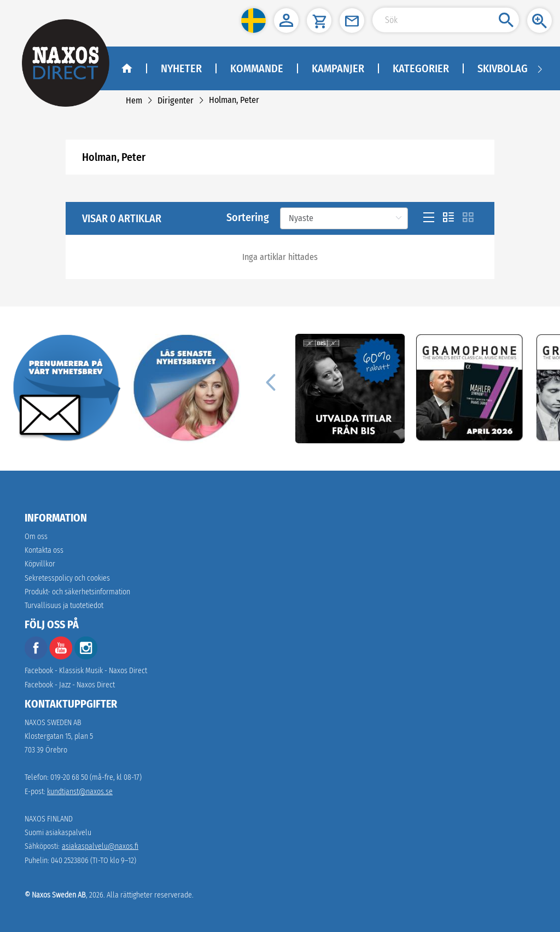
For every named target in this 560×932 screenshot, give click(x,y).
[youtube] (62, 657)
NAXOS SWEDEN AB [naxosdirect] (53, 723)
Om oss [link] (36, 537)
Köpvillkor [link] (40, 564)
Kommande (257, 68)
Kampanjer (338, 68)
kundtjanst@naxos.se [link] (80, 792)
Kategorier (421, 68)
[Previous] (270, 382)
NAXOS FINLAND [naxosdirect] (49, 819)
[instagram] (86, 657)
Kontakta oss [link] (44, 550)
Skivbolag (503, 68)
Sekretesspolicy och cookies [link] (67, 578)
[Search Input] (446, 20)
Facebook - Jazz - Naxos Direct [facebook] (70, 685)
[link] (134, 100)
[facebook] (36, 657)
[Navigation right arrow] (540, 68)
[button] (253, 21)
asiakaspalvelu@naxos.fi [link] (100, 846)
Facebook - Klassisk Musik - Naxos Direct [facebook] (86, 671)
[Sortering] (344, 218)
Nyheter (181, 68)
